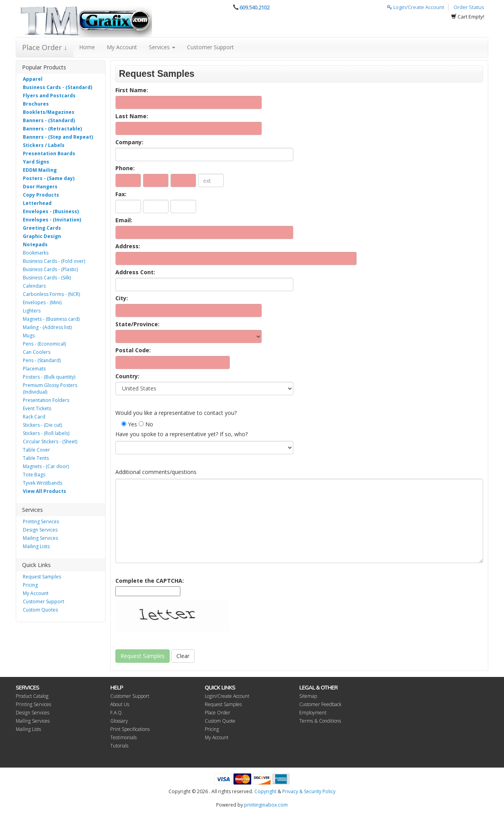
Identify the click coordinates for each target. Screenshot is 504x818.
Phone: (125, 168)
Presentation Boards (49, 153)
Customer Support (210, 47)
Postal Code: (133, 350)
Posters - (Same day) (49, 178)
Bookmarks (36, 253)
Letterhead (37, 203)
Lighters (32, 311)
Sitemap (308, 696)
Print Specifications (130, 729)
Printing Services (41, 521)
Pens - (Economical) (44, 344)
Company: (129, 142)
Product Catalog (32, 696)
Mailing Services (40, 538)
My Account (122, 47)
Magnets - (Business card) (51, 319)
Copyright (265, 791)
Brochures (36, 104)
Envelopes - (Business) (51, 211)
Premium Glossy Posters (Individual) (50, 389)
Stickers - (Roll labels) (46, 433)
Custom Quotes (40, 610)
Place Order (218, 713)
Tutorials (119, 746)
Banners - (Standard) (49, 120)
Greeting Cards (42, 228)
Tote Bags (34, 475)
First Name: (132, 90)
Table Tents (36, 458)
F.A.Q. (117, 713)
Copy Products (41, 195)
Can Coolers (37, 352)
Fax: (121, 194)
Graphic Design (42, 236)
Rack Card (34, 417)
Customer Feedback (320, 704)
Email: (124, 220)
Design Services (40, 530)
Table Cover (36, 450)
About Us (120, 704)
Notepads (35, 244)
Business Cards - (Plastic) (50, 269)
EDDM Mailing (40, 170)
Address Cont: (135, 272)
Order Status (469, 7)
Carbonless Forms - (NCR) (51, 294)
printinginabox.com (266, 805)
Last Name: (132, 116)
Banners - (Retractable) (52, 129)
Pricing (30, 585)
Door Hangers (40, 187)
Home (87, 47)
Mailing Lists (36, 546)
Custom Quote (220, 721)
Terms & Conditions (320, 721)
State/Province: (137, 324)
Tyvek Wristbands (43, 483)
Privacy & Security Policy (309, 791)
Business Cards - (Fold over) (54, 261)
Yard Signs (36, 162)
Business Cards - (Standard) (57, 87)
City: (122, 298)
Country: (127, 376)
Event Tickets (37, 408)
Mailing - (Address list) (47, 327)
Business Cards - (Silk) (47, 278)
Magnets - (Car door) (46, 466)
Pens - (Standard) (42, 360)
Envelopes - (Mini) (42, 302)
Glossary (119, 721)
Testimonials (123, 737)
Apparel (33, 79)
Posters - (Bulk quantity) (49, 377)
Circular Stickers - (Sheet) (50, 442)
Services (162, 47)
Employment (313, 713)
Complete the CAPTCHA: (150, 581)
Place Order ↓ (45, 47)
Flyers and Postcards (49, 96)
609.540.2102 (254, 7)
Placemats (34, 369)
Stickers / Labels (44, 145)
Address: (128, 246)
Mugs (29, 336)
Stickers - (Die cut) (42, 425)
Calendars (34, 286)
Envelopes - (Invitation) (52, 220)
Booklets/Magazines (49, 112)
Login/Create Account (416, 7)
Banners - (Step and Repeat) (58, 137)
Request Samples (42, 577)
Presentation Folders (46, 400)
